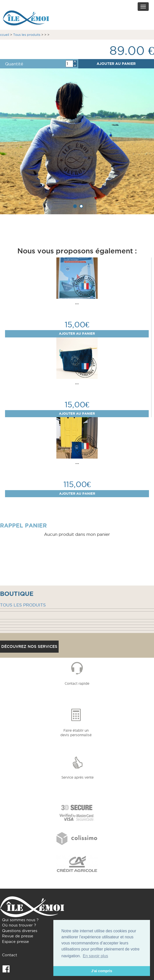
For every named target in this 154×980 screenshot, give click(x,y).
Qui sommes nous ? (20, 920)
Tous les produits (27, 35)
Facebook (6, 969)
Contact (10, 955)
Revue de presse (18, 936)
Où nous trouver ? (19, 925)
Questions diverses (20, 931)
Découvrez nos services (29, 646)
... (77, 302)
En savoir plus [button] (95, 956)
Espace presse (15, 942)
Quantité (14, 64)
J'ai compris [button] (102, 971)
